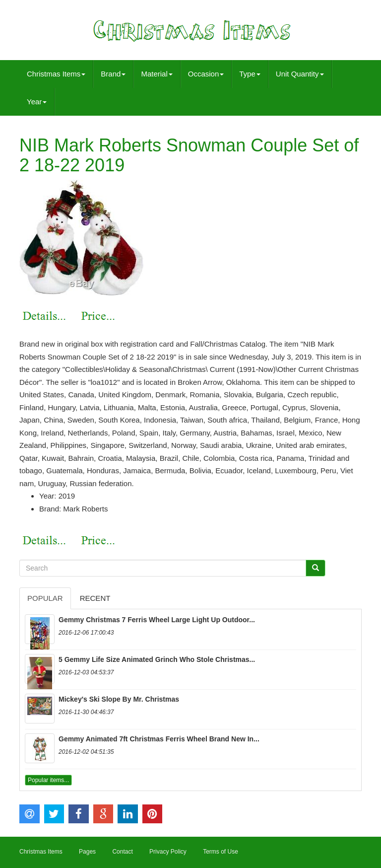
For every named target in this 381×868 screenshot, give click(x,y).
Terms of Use (221, 852)
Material (157, 74)
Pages (87, 852)
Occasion (206, 74)
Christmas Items (56, 74)
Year (37, 102)
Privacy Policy (168, 852)
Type (250, 74)
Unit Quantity (300, 74)
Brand (113, 74)
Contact (122, 852)
